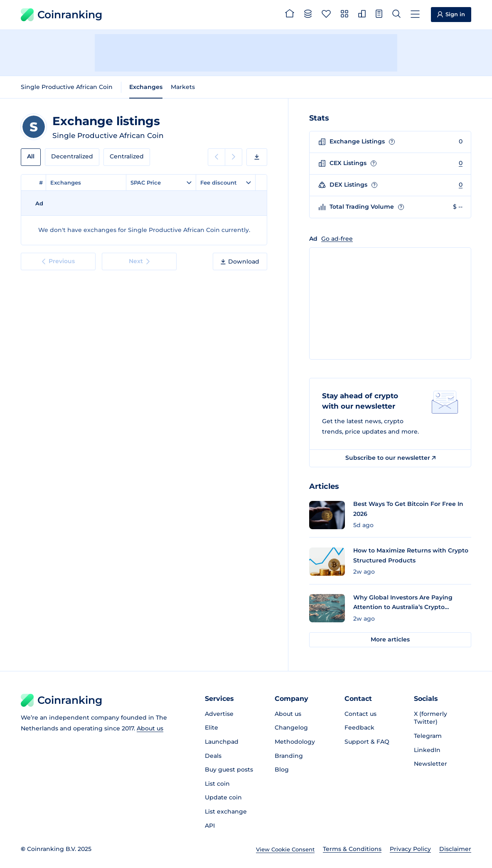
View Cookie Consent (285, 849)
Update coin (223, 797)
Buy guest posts (229, 769)
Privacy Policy (410, 849)
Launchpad (222, 742)
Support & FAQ (367, 742)
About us (150, 728)
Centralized (127, 156)
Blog (282, 769)
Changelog (291, 727)
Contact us (360, 714)
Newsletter (430, 764)
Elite (212, 727)
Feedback (359, 727)
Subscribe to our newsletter (390, 458)
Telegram (428, 736)
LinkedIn (427, 750)
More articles (390, 639)
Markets (183, 87)
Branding (289, 756)
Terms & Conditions (352, 849)
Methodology (295, 742)
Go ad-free (337, 239)
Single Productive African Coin (67, 87)
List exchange (226, 811)
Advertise (219, 714)
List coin (217, 784)
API (210, 826)
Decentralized (72, 156)
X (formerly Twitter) (430, 718)
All (31, 156)
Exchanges (146, 87)
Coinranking (61, 15)
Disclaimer (455, 849)
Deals (213, 756)
